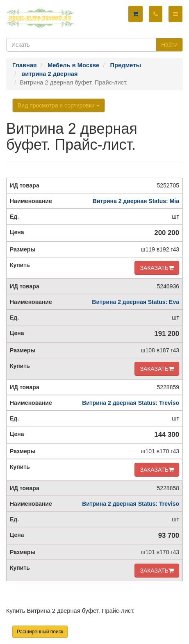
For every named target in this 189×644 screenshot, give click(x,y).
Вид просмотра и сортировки (59, 105)
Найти (169, 45)
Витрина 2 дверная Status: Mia (136, 201)
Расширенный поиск (40, 632)
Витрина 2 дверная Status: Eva (135, 302)
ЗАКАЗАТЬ (157, 268)
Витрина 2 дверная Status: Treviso (131, 403)
